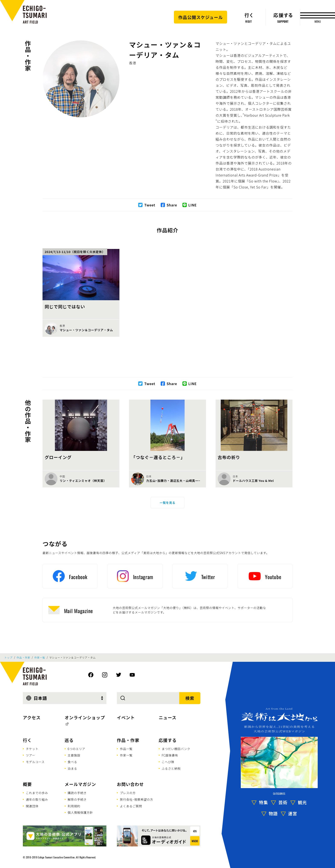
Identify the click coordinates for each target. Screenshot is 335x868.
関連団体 (32, 806)
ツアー (31, 755)
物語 (273, 813)
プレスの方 (128, 793)
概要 (27, 784)
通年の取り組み (37, 799)
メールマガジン (80, 784)
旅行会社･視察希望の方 (137, 799)
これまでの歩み (37, 793)
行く (27, 740)
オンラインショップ (85, 717)
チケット (32, 749)
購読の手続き (77, 793)
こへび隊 (168, 762)
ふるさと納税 (171, 768)
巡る (69, 740)
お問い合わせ (130, 784)
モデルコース (35, 762)
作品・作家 (28, 56)
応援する (168, 740)
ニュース (168, 717)
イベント (126, 717)
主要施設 (74, 755)
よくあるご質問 (131, 806)
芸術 (283, 802)
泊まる (72, 768)
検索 (190, 698)
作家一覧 (40, 658)
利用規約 (74, 806)
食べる (72, 762)
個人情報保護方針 (80, 812)
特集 (263, 802)
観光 (302, 802)
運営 (293, 813)
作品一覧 (126, 749)
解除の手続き (77, 799)
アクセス (32, 717)
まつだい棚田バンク (176, 749)
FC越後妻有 (170, 755)
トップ (8, 658)
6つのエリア (76, 749)
